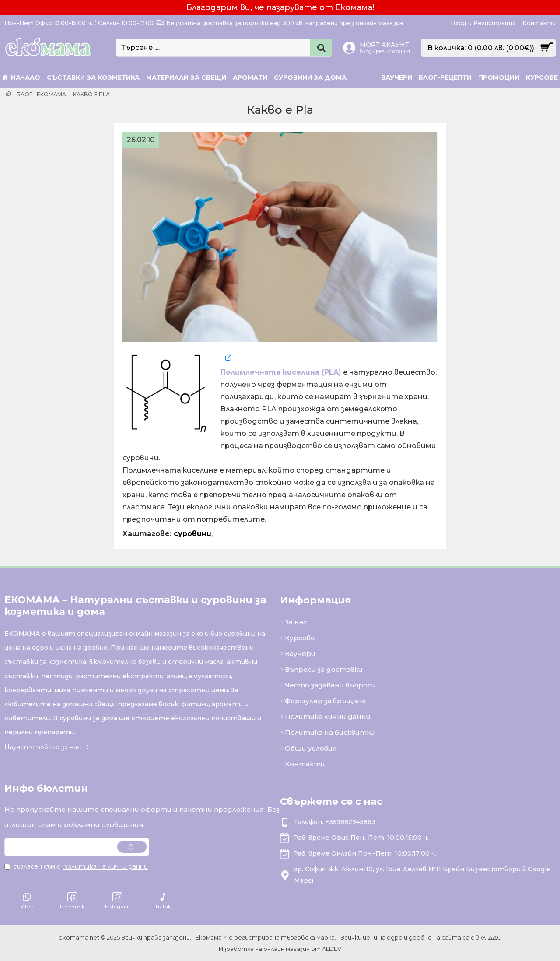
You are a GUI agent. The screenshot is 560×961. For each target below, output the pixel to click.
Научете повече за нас (42, 747)
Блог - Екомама (41, 94)
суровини (192, 534)
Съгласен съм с (77, 866)
